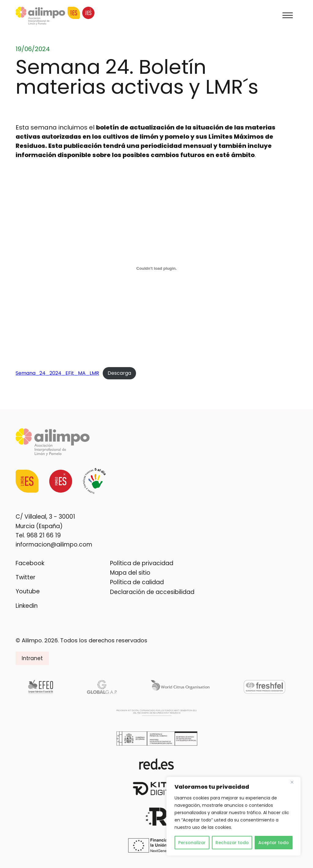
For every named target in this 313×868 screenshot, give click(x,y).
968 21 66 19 (44, 535)
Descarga (119, 373)
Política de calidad (137, 582)
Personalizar (192, 843)
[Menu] (288, 16)
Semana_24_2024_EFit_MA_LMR (57, 373)
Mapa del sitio (130, 573)
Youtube (28, 591)
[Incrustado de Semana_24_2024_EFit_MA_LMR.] (156, 268)
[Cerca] (294, 782)
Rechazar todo (232, 843)
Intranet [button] (32, 658)
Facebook (30, 563)
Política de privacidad (142, 563)
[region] (234, 816)
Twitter (26, 577)
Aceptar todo (274, 843)
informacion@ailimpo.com (54, 545)
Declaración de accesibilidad (152, 592)
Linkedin (27, 606)
